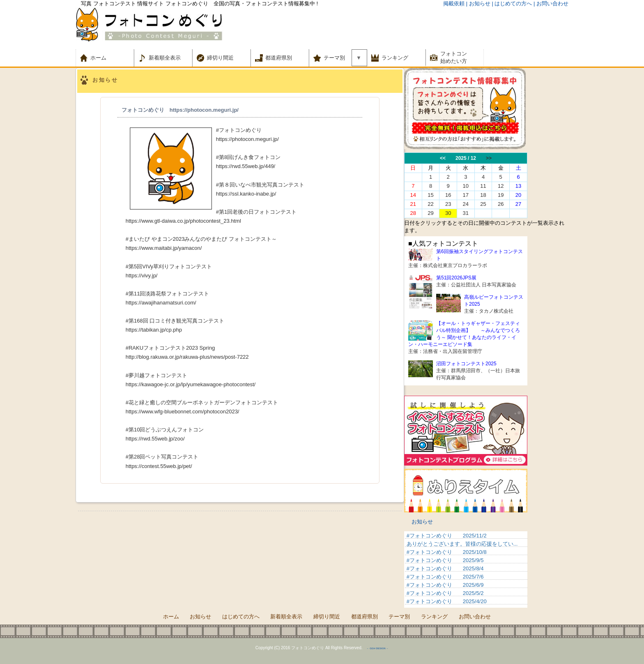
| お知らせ (478, 3)
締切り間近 (220, 58)
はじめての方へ (241, 617)
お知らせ (422, 522)
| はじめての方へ (512, 3)
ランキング (395, 58)
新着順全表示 (165, 58)
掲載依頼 (454, 3)
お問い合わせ (475, 617)
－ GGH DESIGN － (377, 648)
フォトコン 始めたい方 (454, 57)
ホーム (104, 58)
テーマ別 (337, 58)
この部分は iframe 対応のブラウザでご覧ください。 (486, 185)
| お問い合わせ (551, 3)
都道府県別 (279, 58)
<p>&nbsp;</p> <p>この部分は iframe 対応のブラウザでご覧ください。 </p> (466, 569)
